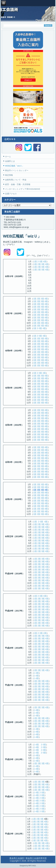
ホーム (8, 157)
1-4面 (36, 673)
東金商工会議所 (17, 858)
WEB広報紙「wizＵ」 (14, 166)
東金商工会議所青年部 (36, 858)
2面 (39, 264)
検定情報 (9, 175)
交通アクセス (11, 194)
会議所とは (10, 161)
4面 (45, 261)
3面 (43, 264)
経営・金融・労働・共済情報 (18, 184)
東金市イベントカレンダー (17, 170)
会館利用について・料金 (16, 180)
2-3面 (40, 261)
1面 (35, 261)
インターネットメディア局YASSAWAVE (23, 189)
